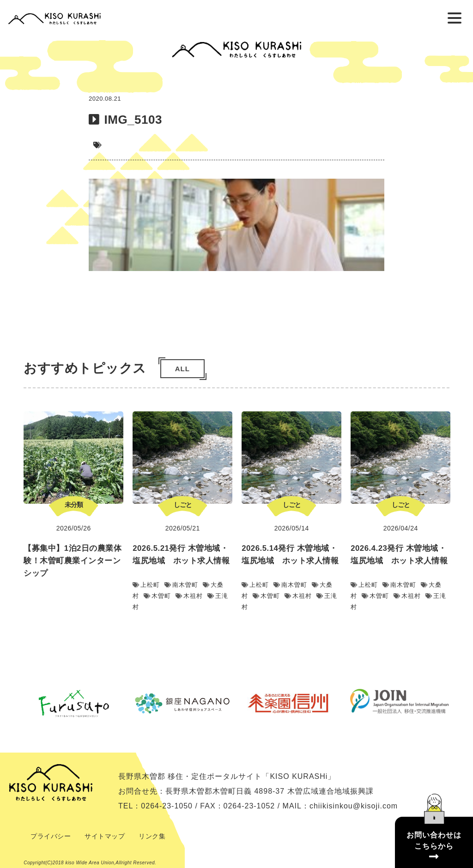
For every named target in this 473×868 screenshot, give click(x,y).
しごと (183, 505)
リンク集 (152, 836)
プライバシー (51, 836)
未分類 (74, 505)
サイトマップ (105, 836)
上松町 (146, 585)
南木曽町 (181, 585)
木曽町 (157, 596)
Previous (12, 703)
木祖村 (189, 596)
